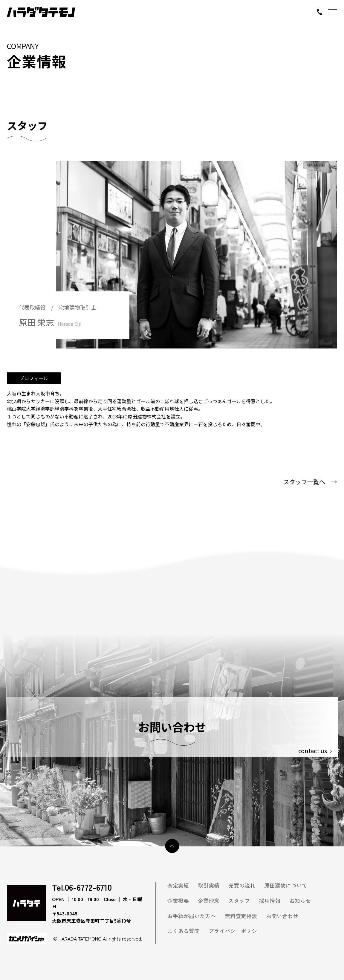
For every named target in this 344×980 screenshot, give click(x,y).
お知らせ (300, 901)
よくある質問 (184, 931)
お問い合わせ (282, 916)
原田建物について (286, 885)
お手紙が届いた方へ (192, 916)
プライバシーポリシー (236, 931)
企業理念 (209, 901)
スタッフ (239, 901)
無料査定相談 (241, 916)
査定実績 (178, 885)
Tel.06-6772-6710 (82, 887)
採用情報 (270, 901)
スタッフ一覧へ (310, 482)
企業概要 (178, 901)
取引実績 (209, 885)
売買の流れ (242, 885)
